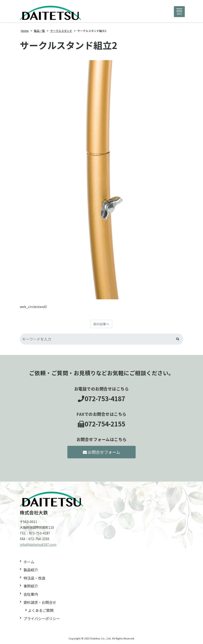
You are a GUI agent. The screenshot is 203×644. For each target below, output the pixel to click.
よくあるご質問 (41, 610)
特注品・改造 (34, 578)
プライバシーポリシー (42, 618)
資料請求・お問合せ (40, 602)
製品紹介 (31, 570)
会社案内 (31, 594)
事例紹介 (31, 586)
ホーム (29, 562)
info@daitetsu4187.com (38, 544)
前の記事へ (101, 324)
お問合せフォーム (102, 452)
